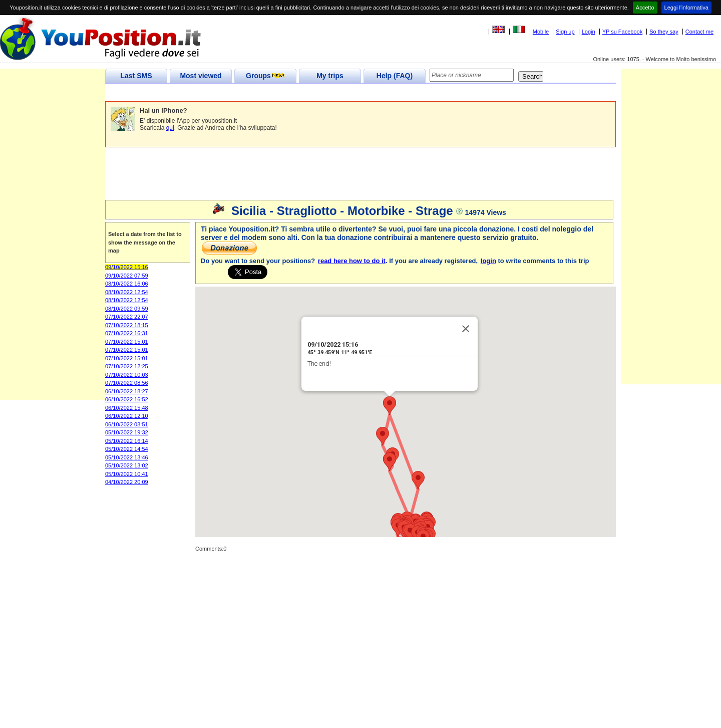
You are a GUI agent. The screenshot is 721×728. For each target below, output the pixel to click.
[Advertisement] (287, 93)
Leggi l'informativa (686, 8)
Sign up (565, 32)
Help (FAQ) (395, 76)
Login (589, 32)
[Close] (466, 329)
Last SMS (136, 76)
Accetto (645, 8)
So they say (664, 32)
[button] (418, 480)
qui (170, 128)
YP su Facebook (623, 32)
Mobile (541, 32)
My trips (330, 76)
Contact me (699, 32)
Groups (265, 76)
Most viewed (201, 76)
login (488, 261)
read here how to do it (352, 261)
